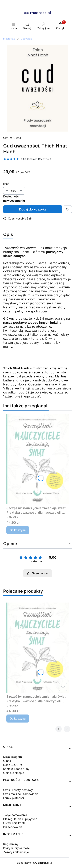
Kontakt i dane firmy (16, 769)
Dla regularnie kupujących (20, 819)
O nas (7, 761)
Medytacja (26, 39)
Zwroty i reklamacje (16, 852)
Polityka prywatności (17, 848)
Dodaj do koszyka (33, 209)
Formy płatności (13, 798)
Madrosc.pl (9, 39)
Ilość (6, 184)
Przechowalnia (13, 827)
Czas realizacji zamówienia (21, 794)
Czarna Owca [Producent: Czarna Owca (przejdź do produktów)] (12, 138)
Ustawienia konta (14, 823)
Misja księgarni (13, 757)
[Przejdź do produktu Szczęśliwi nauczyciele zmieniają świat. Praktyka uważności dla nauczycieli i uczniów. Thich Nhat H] (37, 459)
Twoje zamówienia (15, 815)
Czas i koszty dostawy (18, 790)
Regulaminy (11, 844)
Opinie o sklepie (14, 773)
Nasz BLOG (11, 765)
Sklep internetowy (33, 863)
